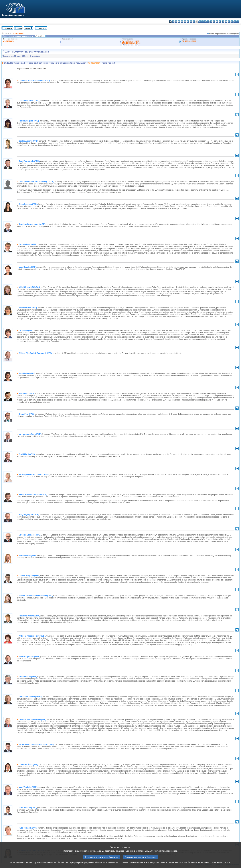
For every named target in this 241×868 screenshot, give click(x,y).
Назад (20, 28)
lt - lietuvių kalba (208, 22)
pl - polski (220, 22)
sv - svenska (238, 22)
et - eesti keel (185, 22)
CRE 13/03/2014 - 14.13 (131, 43)
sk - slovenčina (229, 22)
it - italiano (202, 22)
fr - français (194, 22)
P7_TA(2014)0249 (189, 41)
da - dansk (179, 22)
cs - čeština (176, 22)
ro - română (226, 22)
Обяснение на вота (131, 45)
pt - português (223, 22)
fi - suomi (235, 22)
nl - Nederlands (217, 22)
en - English (191, 22)
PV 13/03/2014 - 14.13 (130, 41)
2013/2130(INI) (18, 33)
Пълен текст (42, 28)
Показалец (8, 28)
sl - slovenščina (232, 22)
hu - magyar (211, 22)
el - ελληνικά (188, 22)
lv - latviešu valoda (205, 22)
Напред (27, 28)
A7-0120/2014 (9, 41)
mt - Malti (214, 22)
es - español (173, 22)
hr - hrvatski (200, 22)
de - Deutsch (182, 22)
